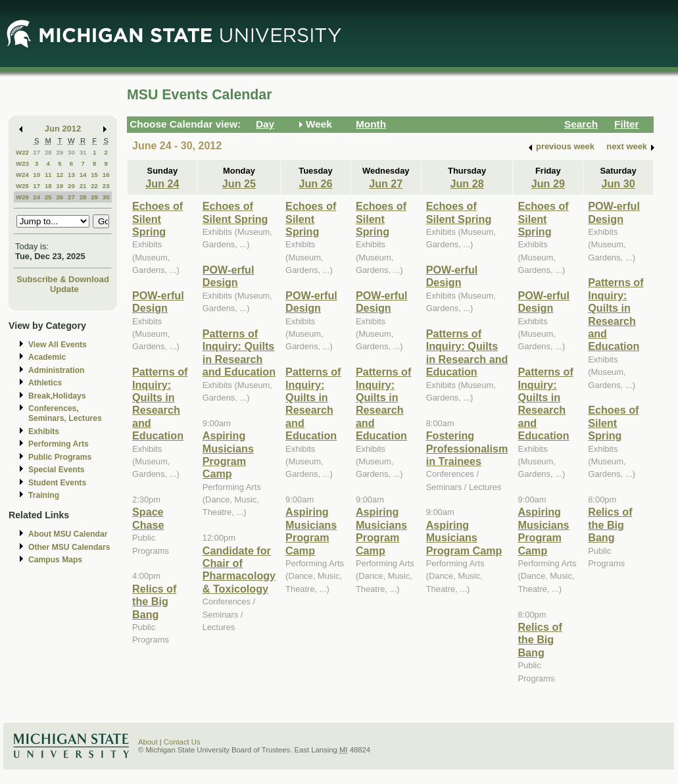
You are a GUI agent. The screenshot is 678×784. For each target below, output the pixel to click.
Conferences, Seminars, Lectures (65, 413)
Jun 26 (315, 184)
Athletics (45, 383)
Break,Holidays (57, 396)
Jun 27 (386, 184)
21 (83, 186)
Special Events (56, 470)
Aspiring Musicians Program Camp (228, 454)
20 (71, 186)
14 (83, 175)
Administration (56, 370)
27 (36, 152)
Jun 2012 (63, 129)
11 (48, 175)
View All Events (58, 345)
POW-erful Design (158, 302)
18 (48, 186)
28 (48, 152)
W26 (22, 197)
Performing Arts (59, 444)
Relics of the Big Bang (154, 601)
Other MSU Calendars (69, 547)
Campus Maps (55, 560)
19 (60, 186)
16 (106, 175)
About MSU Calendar (68, 534)
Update (64, 289)
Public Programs (60, 457)
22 (94, 186)
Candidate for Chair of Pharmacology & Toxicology (239, 570)
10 (36, 175)
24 (36, 197)
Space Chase (148, 518)
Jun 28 (467, 184)
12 (60, 175)
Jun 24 (162, 184)
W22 (22, 152)
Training (44, 495)
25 (48, 197)
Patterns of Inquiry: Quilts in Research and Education (160, 404)
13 (71, 175)
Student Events (57, 483)
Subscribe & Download (63, 279)
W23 (22, 163)
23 (106, 186)
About (148, 742)
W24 (22, 175)
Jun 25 (239, 184)
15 (94, 175)
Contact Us (182, 742)
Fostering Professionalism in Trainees (467, 448)
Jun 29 (548, 184)
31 (83, 152)
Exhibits (44, 431)
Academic (47, 357)
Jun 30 (618, 184)
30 (71, 152)
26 (60, 197)
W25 (22, 186)
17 (36, 186)
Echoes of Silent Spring (157, 219)
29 (60, 152)
